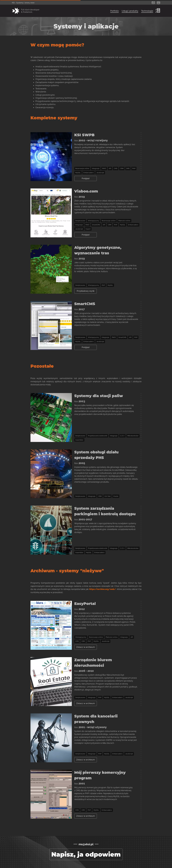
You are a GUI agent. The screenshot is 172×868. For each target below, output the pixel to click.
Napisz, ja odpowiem (86, 854)
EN (159, 3)
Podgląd (86, 178)
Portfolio (115, 11)
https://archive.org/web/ (103, 589)
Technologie (147, 11)
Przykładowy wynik (86, 291)
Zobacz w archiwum (86, 647)
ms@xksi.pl (86, 844)
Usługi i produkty (130, 11)
